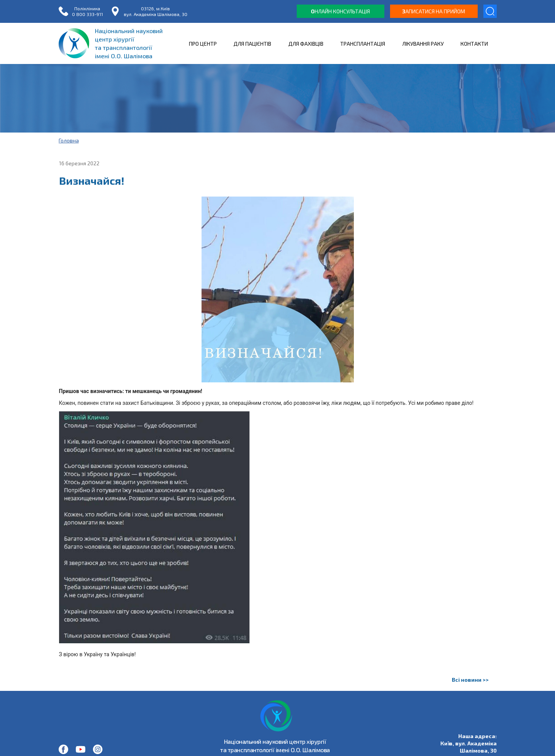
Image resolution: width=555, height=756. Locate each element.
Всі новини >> (470, 680)
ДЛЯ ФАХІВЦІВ (306, 44)
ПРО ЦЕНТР (203, 44)
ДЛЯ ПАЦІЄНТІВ (252, 44)
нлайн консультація (340, 11)
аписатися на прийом (434, 11)
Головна (69, 140)
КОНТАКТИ (474, 44)
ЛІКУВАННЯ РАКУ (423, 44)
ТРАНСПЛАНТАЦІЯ (363, 44)
